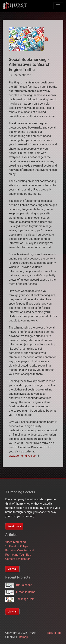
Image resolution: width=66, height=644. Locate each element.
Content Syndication (18, 559)
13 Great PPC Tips (17, 546)
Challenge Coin (20, 599)
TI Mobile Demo (20, 592)
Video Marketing (15, 542)
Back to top (54, 633)
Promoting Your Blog (18, 555)
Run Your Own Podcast (20, 550)
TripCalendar (18, 585)
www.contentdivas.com (23, 456)
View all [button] (12, 569)
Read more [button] (14, 526)
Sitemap (23, 637)
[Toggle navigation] (58, 6)
